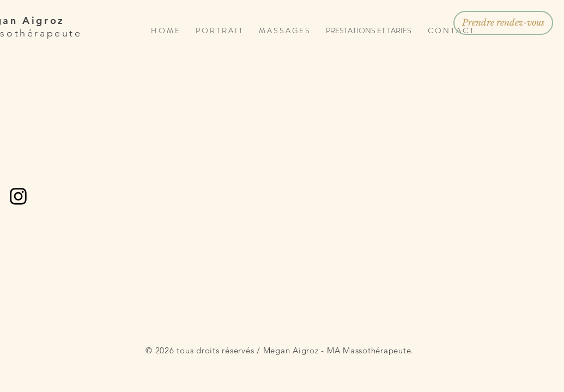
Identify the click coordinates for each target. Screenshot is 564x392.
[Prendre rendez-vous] (503, 23)
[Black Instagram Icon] (18, 196)
